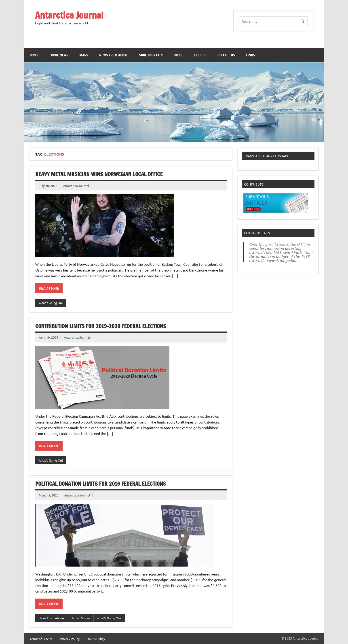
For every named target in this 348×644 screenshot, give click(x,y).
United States (80, 618)
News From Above (114, 55)
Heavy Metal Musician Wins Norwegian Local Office (99, 174)
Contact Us (226, 55)
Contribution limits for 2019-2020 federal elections (101, 326)
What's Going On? (51, 303)
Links (250, 55)
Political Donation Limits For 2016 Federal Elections (101, 484)
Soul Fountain (151, 55)
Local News (59, 55)
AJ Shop (200, 55)
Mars (84, 55)
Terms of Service (41, 639)
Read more (49, 288)
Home (34, 55)
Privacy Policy (70, 639)
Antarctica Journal (69, 15)
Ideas (178, 55)
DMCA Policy (96, 639)
